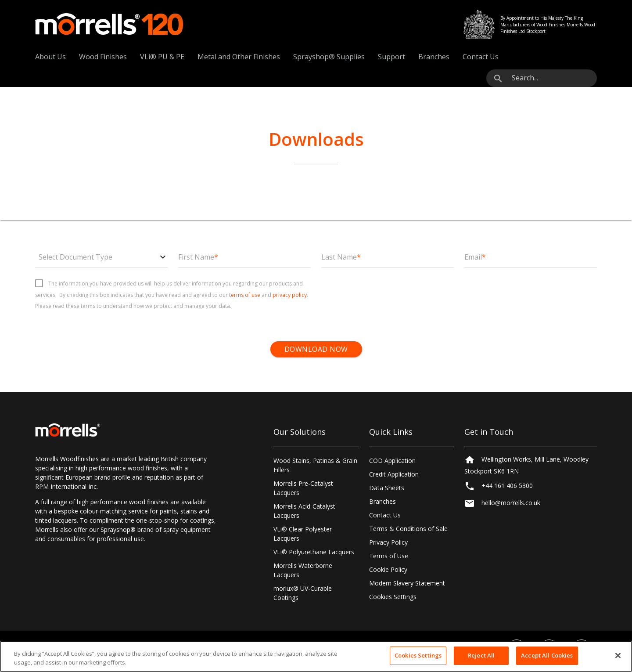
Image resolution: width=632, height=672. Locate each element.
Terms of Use (389, 556)
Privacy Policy (388, 542)
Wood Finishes (103, 57)
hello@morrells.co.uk (511, 505)
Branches (434, 57)
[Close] (618, 655)
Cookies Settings (418, 655)
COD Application (392, 461)
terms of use (245, 295)
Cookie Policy (388, 569)
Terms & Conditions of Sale (408, 529)
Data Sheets (387, 488)
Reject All (481, 655)
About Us (50, 57)
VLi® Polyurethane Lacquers (314, 552)
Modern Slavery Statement (407, 583)
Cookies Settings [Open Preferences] (393, 597)
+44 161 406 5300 (507, 488)
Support (391, 57)
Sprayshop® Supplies (329, 57)
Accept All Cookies (547, 655)
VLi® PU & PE (162, 57)
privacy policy (290, 295)
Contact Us (481, 57)
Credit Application (394, 474)
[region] (316, 656)
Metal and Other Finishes (239, 57)
